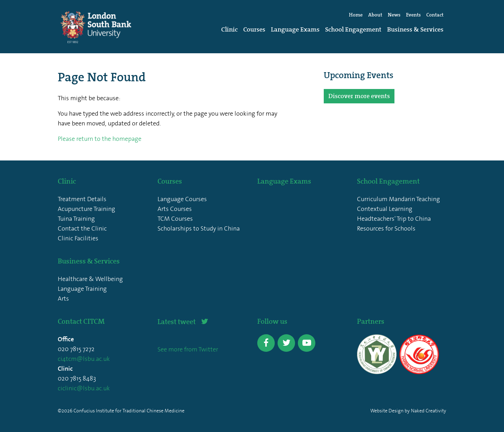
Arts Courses (175, 209)
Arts (63, 299)
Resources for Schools (386, 228)
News (394, 15)
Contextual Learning (385, 209)
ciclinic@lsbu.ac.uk (84, 388)
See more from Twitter (188, 349)
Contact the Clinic (82, 228)
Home (356, 15)
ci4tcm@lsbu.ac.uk (84, 359)
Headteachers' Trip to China (394, 219)
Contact (435, 15)
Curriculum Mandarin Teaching (398, 199)
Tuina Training (76, 219)
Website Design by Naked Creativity (408, 411)
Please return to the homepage (100, 139)
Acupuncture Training (86, 209)
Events (413, 15)
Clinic (229, 29)
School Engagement (353, 29)
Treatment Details (82, 199)
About (375, 15)
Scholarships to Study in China (199, 228)
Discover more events (359, 96)
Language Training (82, 289)
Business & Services (415, 29)
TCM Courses (175, 219)
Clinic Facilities (78, 238)
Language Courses (182, 199)
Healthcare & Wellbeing (90, 279)
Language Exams (295, 29)
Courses (254, 29)
